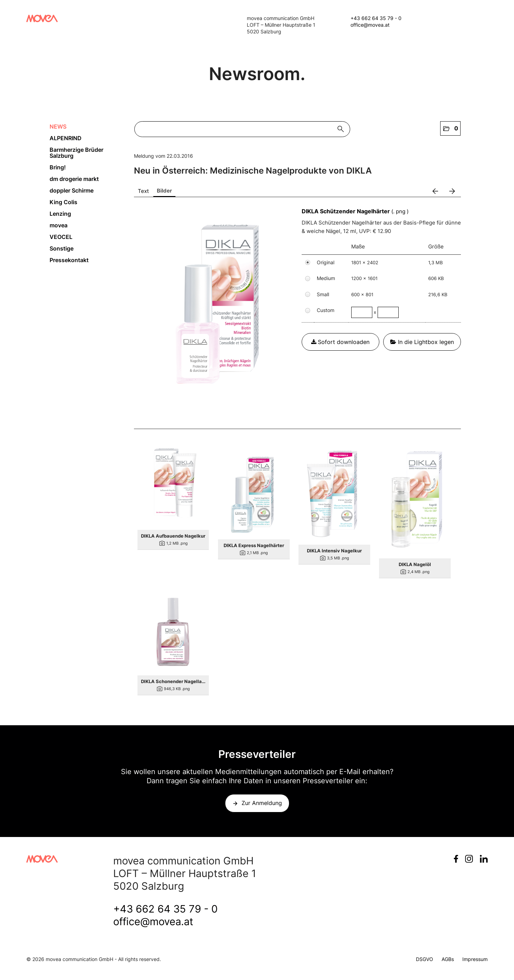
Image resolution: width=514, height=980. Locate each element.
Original (326, 262)
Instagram (469, 859)
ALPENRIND (66, 138)
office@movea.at (370, 25)
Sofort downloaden (340, 342)
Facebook (456, 859)
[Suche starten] (342, 129)
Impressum (475, 959)
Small (323, 294)
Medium (326, 278)
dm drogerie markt (74, 179)
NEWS (58, 126)
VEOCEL (61, 237)
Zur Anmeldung (262, 803)
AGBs (448, 959)
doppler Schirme (72, 190)
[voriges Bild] (435, 191)
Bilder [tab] (164, 191)
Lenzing (60, 214)
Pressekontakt (69, 260)
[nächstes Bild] (452, 191)
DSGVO (425, 959)
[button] (450, 128)
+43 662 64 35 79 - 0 (376, 18)
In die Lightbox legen (422, 342)
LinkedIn (484, 859)
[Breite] (362, 312)
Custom (326, 310)
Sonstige (62, 248)
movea (59, 225)
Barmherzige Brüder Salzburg (76, 153)
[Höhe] (388, 312)
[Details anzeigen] (173, 486)
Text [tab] (143, 191)
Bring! (58, 167)
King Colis (63, 202)
